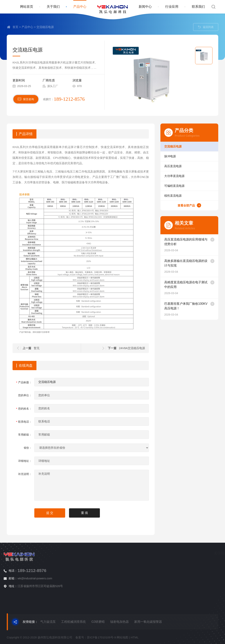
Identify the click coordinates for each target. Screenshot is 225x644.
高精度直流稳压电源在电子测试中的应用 (200, 284)
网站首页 (27, 7)
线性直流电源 (183, 196)
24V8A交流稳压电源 (105, 348)
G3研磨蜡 (98, 622)
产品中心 (80, 7)
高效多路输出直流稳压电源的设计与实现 (200, 263)
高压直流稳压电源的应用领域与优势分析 (200, 242)
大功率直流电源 (185, 176)
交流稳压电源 (45, 27)
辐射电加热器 (120, 622)
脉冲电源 (180, 156)
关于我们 (53, 7)
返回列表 (206, 27)
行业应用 (172, 7)
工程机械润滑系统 (73, 622)
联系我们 (198, 7)
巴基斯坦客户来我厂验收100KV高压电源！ (200, 306)
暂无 (10, 348)
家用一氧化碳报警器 (148, 622)
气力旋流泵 (48, 622)
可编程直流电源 (185, 186)
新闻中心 (145, 7)
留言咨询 (26, 114)
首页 (15, 27)
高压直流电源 (183, 166)
